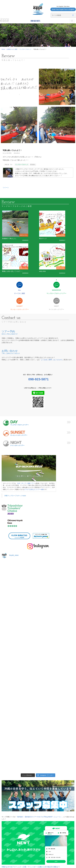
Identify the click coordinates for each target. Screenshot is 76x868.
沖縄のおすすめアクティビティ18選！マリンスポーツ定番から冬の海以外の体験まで (31, 867)
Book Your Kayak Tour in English (63, 9)
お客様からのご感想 (12, 49)
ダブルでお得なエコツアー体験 (34, 489)
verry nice (42, 271)
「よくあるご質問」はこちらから (51, 360)
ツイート (6, 188)
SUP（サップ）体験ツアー (26, 483)
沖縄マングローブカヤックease (15, 496)
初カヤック (43, 238)
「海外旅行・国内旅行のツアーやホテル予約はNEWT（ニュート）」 (40, 817)
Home (3, 49)
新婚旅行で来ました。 (10, 238)
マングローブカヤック (25, 49)
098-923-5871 (35, 21)
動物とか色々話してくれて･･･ (12, 271)
